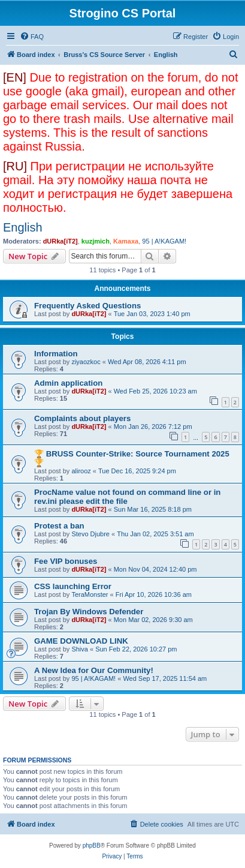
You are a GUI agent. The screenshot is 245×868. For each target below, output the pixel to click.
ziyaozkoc (86, 362)
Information (56, 354)
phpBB (92, 846)
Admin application (68, 383)
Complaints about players (82, 418)
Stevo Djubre (90, 534)
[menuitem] (32, 37)
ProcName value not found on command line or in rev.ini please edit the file (127, 497)
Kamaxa (126, 241)
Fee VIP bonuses (66, 561)
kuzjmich (96, 241)
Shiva (80, 649)
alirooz (81, 471)
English (23, 227)
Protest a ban (59, 526)
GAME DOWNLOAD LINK (81, 641)
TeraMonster (90, 594)
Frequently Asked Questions (87, 306)
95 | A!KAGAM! (164, 241)
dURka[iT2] (61, 241)
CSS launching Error (73, 586)
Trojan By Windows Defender (89, 612)
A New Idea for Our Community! (94, 670)
